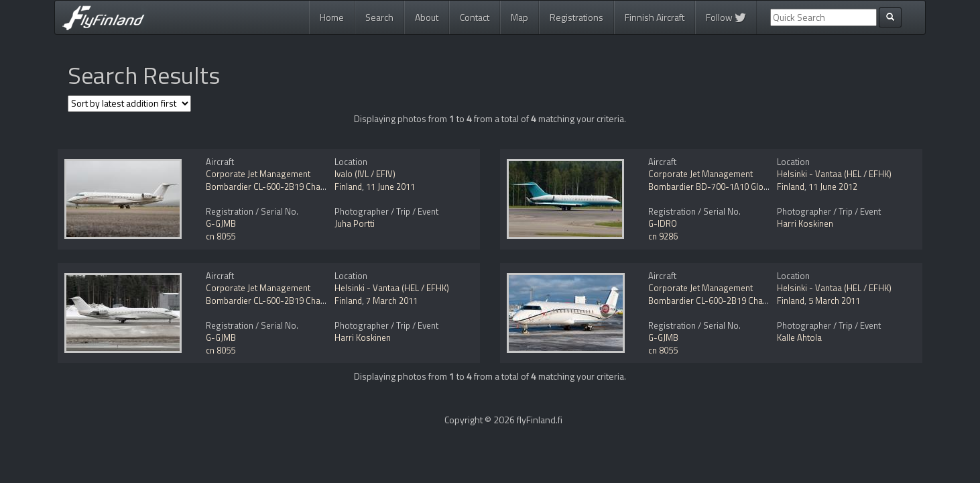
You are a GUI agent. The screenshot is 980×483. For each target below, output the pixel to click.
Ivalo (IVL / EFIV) (365, 174)
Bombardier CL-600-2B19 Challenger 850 (285, 186)
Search (379, 17)
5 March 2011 (834, 301)
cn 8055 (221, 236)
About (427, 17)
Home (332, 17)
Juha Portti (355, 223)
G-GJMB (221, 223)
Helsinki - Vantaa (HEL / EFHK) (834, 174)
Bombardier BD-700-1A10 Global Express (728, 186)
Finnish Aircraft (655, 17)
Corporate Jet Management (258, 174)
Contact (475, 17)
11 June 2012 (833, 186)
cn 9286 (663, 236)
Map (519, 17)
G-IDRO (663, 223)
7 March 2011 (392, 301)
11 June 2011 (390, 186)
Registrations (576, 17)
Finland (348, 186)
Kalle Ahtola (799, 337)
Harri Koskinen (805, 223)
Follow (726, 17)
